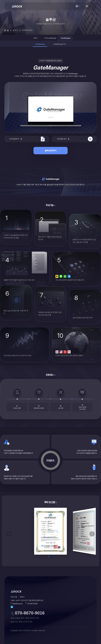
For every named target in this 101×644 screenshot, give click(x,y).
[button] (92, 534)
